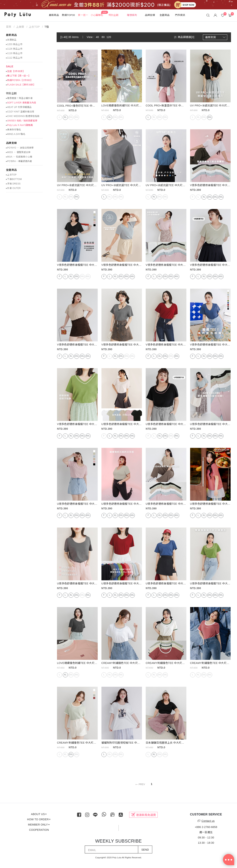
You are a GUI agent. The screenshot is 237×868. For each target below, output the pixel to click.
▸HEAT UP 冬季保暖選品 (19, 107)
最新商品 (11, 35)
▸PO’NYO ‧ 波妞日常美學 (20, 148)
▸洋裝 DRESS (13, 184)
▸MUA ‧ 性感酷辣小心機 (19, 157)
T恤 (47, 27)
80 (103, 37)
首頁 (9, 27)
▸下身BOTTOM (14, 179)
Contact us (206, 821)
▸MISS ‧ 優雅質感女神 (18, 152)
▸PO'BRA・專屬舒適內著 (19, 161)
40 (97, 37)
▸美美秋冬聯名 (13, 130)
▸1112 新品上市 (14, 58)
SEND (145, 850)
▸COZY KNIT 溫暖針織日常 (20, 112)
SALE (10, 66)
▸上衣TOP (11, 175)
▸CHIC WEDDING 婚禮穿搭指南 (23, 116)
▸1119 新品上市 (14, 53)
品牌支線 (11, 143)
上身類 (20, 27)
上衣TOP (34, 27)
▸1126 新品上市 (14, 49)
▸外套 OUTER (13, 188)
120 (109, 37)
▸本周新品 (11, 40)
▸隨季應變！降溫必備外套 (19, 98)
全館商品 (11, 170)
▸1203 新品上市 (14, 44)
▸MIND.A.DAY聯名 (16, 134)
